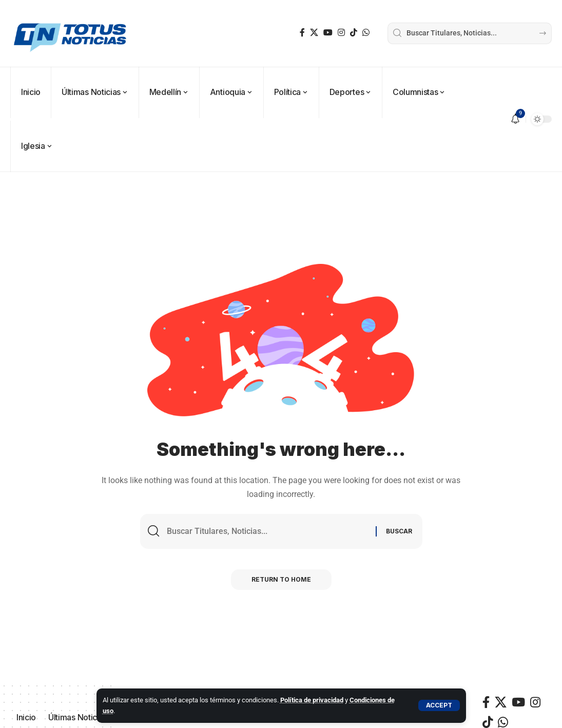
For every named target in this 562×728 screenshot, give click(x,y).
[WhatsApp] (366, 33)
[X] (314, 33)
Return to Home (281, 579)
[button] (439, 705)
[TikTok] (354, 33)
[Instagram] (341, 33)
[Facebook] (302, 33)
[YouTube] (328, 33)
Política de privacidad (312, 700)
